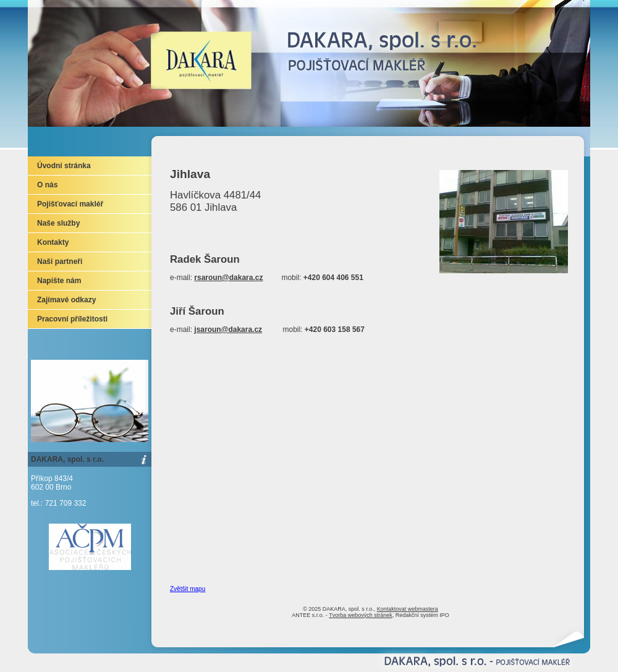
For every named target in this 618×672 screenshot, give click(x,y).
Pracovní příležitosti (72, 319)
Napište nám (59, 281)
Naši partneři (60, 262)
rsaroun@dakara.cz (228, 278)
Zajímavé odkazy (66, 300)
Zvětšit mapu (188, 589)
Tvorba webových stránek (361, 615)
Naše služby (58, 223)
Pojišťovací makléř (70, 204)
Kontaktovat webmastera (408, 609)
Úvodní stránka (64, 166)
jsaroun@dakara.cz (228, 330)
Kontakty (53, 242)
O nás (47, 185)
